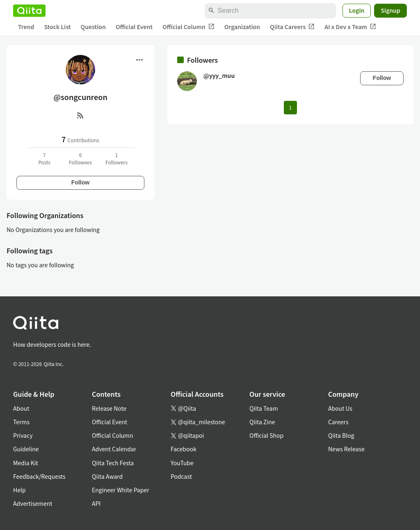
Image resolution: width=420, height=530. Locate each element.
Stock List (57, 27)
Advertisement (33, 503)
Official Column (188, 27)
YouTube (182, 463)
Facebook (184, 449)
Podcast (181, 476)
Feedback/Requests (39, 476)
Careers (338, 422)
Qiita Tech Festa (113, 463)
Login (357, 10)
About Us (340, 408)
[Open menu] (139, 60)
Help (19, 490)
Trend (26, 27)
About (21, 408)
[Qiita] (29, 11)
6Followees (80, 158)
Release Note (109, 408)
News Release (346, 449)
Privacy (23, 435)
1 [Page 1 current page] (290, 108)
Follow (80, 182)
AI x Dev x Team (350, 27)
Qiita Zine (262, 422)
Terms (21, 422)
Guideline (26, 449)
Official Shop (266, 435)
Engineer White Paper (121, 490)
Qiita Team (264, 408)
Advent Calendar (114, 449)
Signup (390, 10)
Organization (242, 27)
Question (93, 27)
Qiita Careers (292, 27)
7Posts (44, 158)
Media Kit (26, 463)
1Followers (116, 158)
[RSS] (80, 115)
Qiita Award (107, 476)
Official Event (134, 27)
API (96, 503)
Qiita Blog (341, 435)
